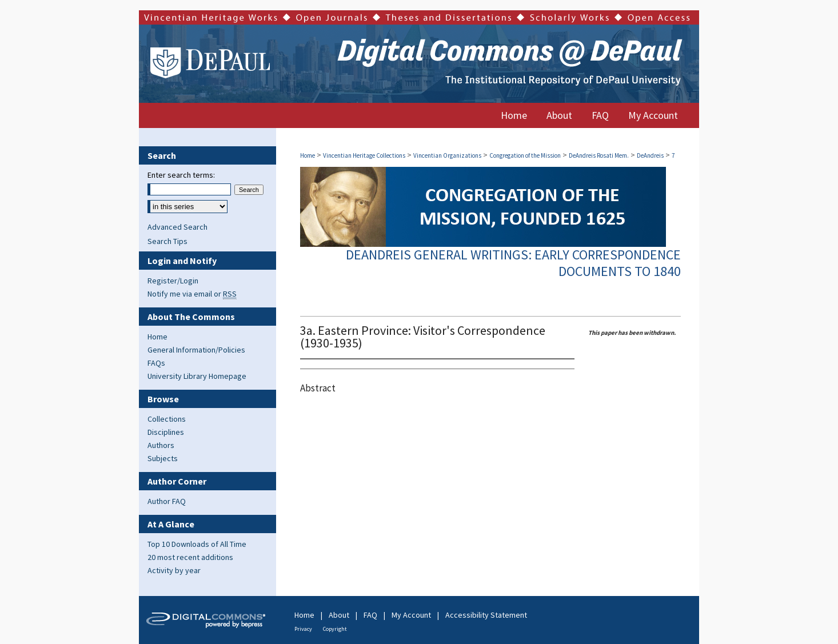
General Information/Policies (196, 350)
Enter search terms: (181, 175)
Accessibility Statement (486, 615)
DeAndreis (650, 155)
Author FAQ (167, 501)
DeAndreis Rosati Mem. (599, 155)
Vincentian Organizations (447, 155)
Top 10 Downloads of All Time (197, 544)
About (339, 615)
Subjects (163, 458)
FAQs (156, 363)
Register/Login (173, 281)
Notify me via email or (192, 294)
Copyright (335, 629)
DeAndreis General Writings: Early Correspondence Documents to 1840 (513, 263)
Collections (167, 419)
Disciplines (166, 432)
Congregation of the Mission (525, 155)
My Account (411, 615)
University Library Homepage (197, 376)
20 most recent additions (190, 557)
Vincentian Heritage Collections (364, 155)
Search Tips (167, 241)
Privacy (303, 629)
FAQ (370, 615)
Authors (161, 445)
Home (308, 155)
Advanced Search (177, 227)
